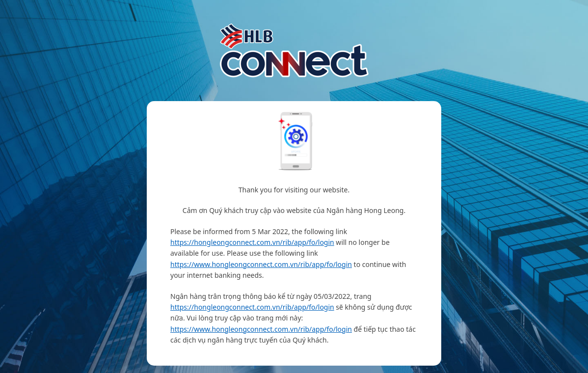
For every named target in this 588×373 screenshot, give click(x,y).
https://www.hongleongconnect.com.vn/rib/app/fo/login (261, 264)
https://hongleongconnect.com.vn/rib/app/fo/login (252, 242)
